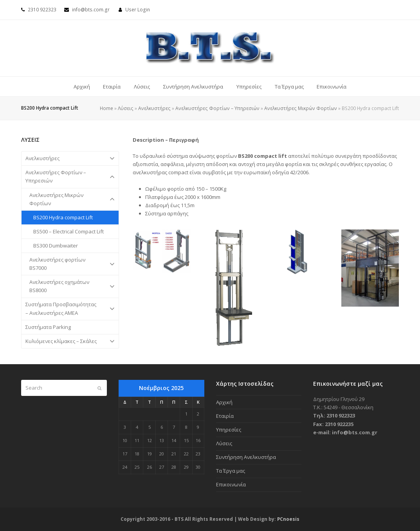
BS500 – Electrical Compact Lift (68, 231)
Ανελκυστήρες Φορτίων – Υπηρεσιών (217, 108)
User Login (138, 10)
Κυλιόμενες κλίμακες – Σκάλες (70, 341)
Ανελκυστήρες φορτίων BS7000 (70, 264)
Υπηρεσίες (229, 430)
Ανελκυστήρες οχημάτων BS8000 (70, 286)
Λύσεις (126, 108)
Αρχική (224, 402)
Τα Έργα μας (231, 471)
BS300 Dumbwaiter (56, 246)
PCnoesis (288, 519)
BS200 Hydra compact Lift (63, 217)
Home (106, 108)
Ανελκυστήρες (154, 108)
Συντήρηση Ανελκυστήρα (246, 457)
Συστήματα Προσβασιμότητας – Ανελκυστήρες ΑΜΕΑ (70, 309)
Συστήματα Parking (48, 327)
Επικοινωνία (231, 484)
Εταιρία (225, 416)
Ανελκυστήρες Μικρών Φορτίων (301, 108)
